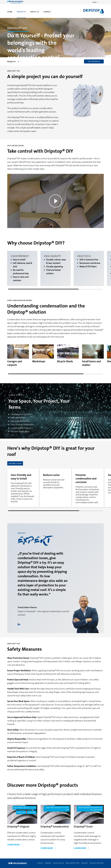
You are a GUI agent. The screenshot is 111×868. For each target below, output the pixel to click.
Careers (48, 863)
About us (35, 12)
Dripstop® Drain (83, 827)
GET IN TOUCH (94, 61)
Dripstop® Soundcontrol (55, 827)
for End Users (15, 464)
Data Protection (73, 863)
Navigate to (13, 61)
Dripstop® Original (18, 827)
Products (21, 12)
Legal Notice (58, 863)
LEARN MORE (15, 845)
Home (10, 12)
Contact (47, 12)
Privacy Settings (97, 863)
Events (40, 863)
